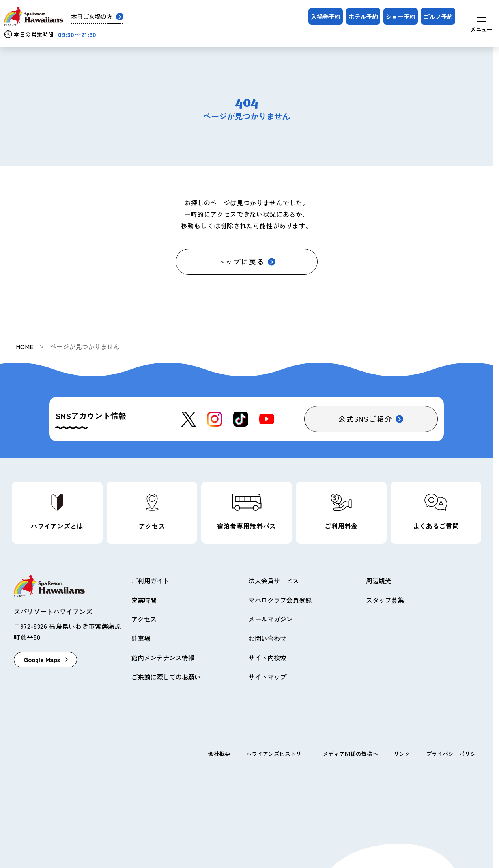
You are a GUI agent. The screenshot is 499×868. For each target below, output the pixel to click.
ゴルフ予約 (438, 16)
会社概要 (219, 754)
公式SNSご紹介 (365, 419)
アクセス (144, 619)
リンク (402, 754)
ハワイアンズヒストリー (277, 754)
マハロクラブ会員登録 (280, 600)
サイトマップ (267, 677)
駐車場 (141, 638)
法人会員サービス (274, 581)
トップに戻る (241, 261)
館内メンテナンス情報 (163, 658)
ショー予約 (401, 16)
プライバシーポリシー (454, 754)
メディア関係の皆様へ (350, 754)
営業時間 (144, 600)
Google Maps (42, 659)
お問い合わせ (267, 638)
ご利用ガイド (150, 581)
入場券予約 (326, 16)
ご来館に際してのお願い (166, 677)
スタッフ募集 (385, 600)
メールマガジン (271, 619)
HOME (25, 346)
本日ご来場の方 (92, 16)
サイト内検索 (267, 658)
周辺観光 (379, 581)
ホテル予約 (363, 16)
